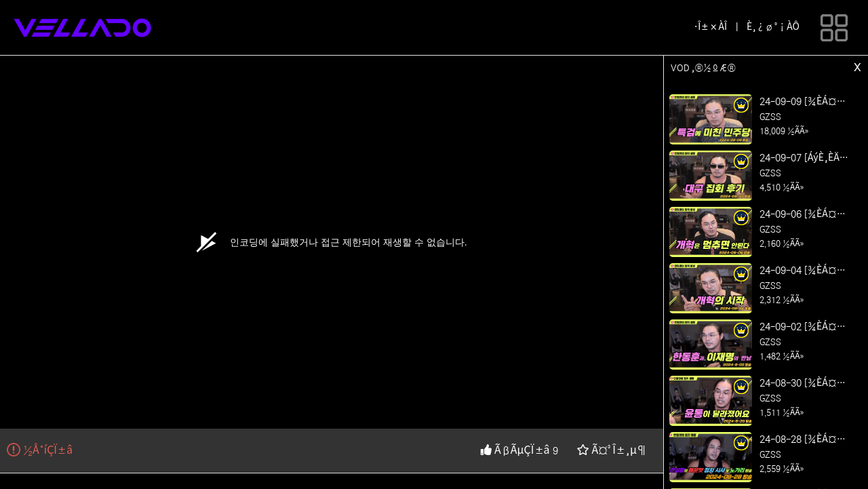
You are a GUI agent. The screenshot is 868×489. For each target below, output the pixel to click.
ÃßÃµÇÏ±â (516, 450)
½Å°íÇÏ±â (40, 450)
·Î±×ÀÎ (710, 27)
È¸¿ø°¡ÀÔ (773, 27)
